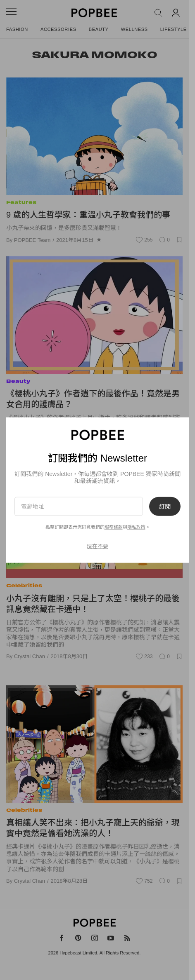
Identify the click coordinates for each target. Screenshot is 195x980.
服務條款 (114, 527)
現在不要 (97, 546)
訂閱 (165, 506)
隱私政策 (136, 527)
